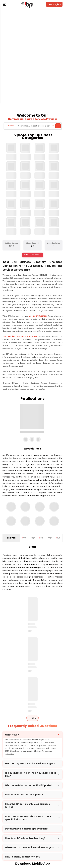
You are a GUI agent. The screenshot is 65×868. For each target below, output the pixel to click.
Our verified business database (21, 336)
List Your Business (39, 316)
